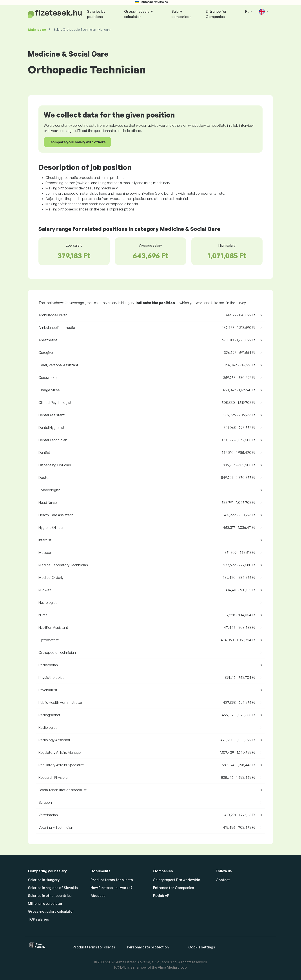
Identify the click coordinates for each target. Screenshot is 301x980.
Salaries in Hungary (44, 880)
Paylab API (162, 896)
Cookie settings (202, 947)
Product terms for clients (112, 880)
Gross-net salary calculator (138, 14)
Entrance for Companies (216, 14)
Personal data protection (148, 947)
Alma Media (167, 967)
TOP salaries (38, 919)
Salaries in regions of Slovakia (53, 888)
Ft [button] (247, 11)
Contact (223, 880)
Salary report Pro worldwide (177, 880)
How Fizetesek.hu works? (112, 888)
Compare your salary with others (78, 142)
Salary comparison (181, 14)
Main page (37, 29)
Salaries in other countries (50, 896)
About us (98, 896)
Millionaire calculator (45, 903)
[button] (263, 12)
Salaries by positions (96, 14)
